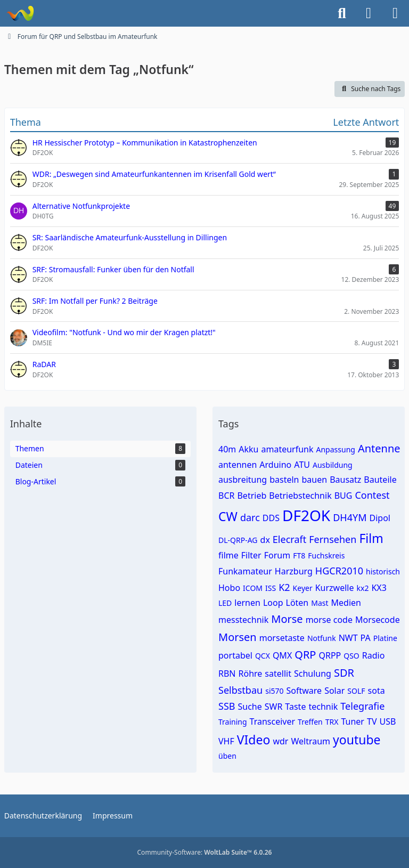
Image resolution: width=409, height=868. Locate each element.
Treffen (310, 722)
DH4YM (350, 517)
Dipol (379, 518)
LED (225, 603)
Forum (277, 555)
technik (323, 707)
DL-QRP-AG (238, 540)
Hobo (229, 588)
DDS (271, 518)
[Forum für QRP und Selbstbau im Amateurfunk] (20, 13)
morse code (329, 620)
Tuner (353, 721)
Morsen (238, 637)
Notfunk (322, 638)
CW (228, 516)
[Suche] (342, 13)
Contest (372, 495)
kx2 (363, 588)
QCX (263, 656)
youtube (357, 740)
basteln (284, 480)
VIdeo (254, 740)
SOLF (356, 691)
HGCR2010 (339, 571)
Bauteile (380, 480)
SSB (227, 706)
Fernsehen (333, 539)
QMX (282, 655)
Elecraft (289, 539)
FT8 (299, 555)
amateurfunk (287, 449)
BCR (226, 496)
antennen (238, 465)
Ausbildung (333, 465)
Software (304, 691)
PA (366, 638)
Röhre (251, 674)
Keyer (303, 588)
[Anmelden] (369, 13)
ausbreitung (243, 480)
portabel (235, 655)
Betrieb (252, 496)
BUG (343, 496)
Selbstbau (240, 690)
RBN (227, 674)
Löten (297, 603)
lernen (247, 603)
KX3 (379, 588)
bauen (315, 480)
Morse (287, 619)
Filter (251, 555)
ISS (271, 588)
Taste (295, 707)
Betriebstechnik (300, 496)
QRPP (330, 655)
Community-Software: (205, 852)
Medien (346, 603)
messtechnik (243, 620)
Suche (250, 707)
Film (371, 538)
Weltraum (310, 741)
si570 (274, 691)
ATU (302, 465)
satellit (278, 674)
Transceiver (273, 721)
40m (227, 449)
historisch (383, 571)
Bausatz (345, 480)
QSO (351, 656)
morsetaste (282, 638)
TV (372, 721)
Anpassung (336, 449)
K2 (284, 587)
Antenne (379, 448)
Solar (334, 691)
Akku (248, 449)
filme (228, 555)
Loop (273, 603)
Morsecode (378, 620)
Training (233, 722)
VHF (226, 741)
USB (387, 721)
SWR (274, 707)
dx (265, 540)
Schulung (313, 674)
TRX (332, 722)
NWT (348, 638)
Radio (374, 655)
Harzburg (294, 571)
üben (227, 756)
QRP (305, 655)
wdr (280, 741)
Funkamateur (245, 571)
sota (377, 691)
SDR (344, 673)
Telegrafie (362, 706)
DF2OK (306, 515)
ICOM (253, 588)
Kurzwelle (335, 588)
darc (250, 517)
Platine (385, 638)
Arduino (275, 465)
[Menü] (395, 13)
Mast (320, 603)
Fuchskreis (326, 555)
